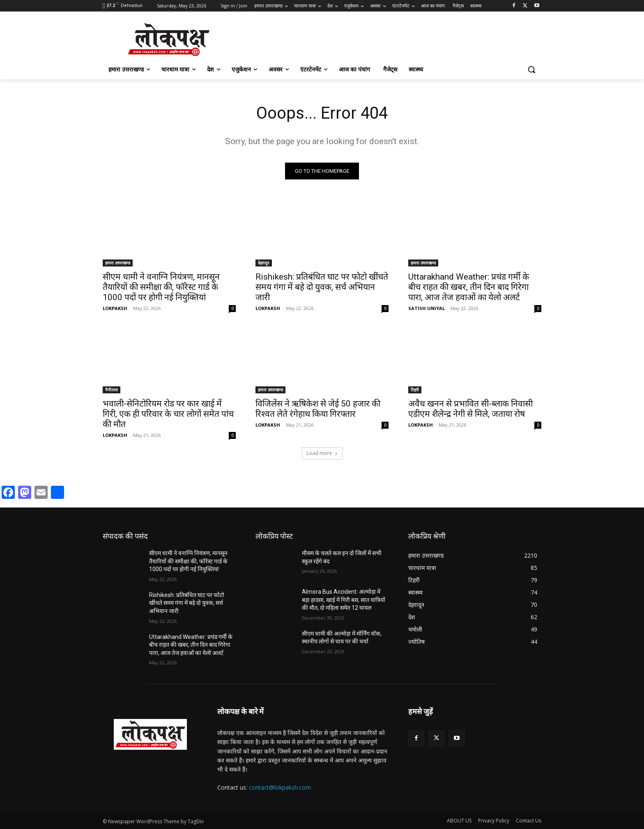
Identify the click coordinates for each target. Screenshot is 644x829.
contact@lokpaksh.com (280, 787)
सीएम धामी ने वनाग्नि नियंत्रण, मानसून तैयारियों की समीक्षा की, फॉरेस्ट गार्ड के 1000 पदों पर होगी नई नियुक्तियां (161, 287)
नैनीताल (112, 390)
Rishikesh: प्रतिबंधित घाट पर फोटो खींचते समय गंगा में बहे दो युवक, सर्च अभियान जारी (322, 287)
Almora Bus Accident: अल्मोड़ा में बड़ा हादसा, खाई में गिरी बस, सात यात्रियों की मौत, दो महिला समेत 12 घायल (344, 600)
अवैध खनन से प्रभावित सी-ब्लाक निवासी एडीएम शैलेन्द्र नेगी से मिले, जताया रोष (470, 409)
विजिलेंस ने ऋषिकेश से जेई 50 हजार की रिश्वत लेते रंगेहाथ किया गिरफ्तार (318, 409)
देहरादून (264, 263)
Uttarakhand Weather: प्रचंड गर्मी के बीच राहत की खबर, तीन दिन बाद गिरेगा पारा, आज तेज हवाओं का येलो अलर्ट (469, 287)
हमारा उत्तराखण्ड (118, 263)
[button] (531, 69)
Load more (322, 453)
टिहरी (415, 390)
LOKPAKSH (115, 308)
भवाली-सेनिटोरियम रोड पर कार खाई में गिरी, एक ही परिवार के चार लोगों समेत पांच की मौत (168, 414)
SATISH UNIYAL (427, 308)
